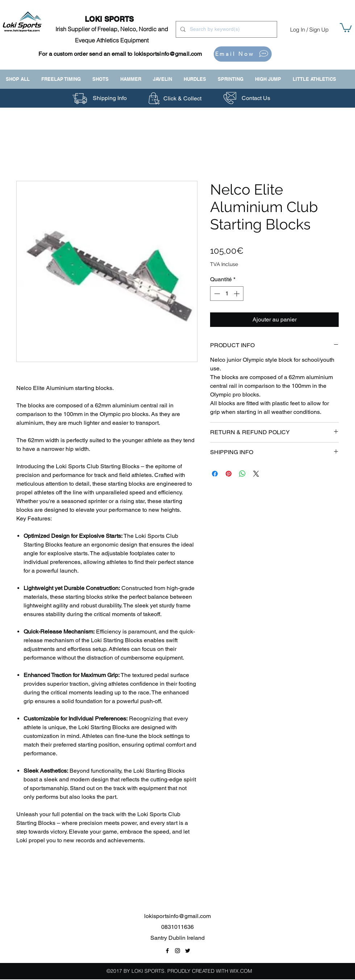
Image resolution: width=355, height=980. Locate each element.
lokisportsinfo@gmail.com (168, 54)
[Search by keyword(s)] (226, 29)
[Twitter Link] (188, 951)
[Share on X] (256, 474)
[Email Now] (243, 54)
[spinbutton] (227, 294)
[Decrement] (216, 294)
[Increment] (237, 294)
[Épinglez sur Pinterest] (229, 474)
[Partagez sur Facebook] (215, 474)
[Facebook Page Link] (167, 951)
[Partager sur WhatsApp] (242, 474)
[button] (346, 27)
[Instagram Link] (177, 951)
